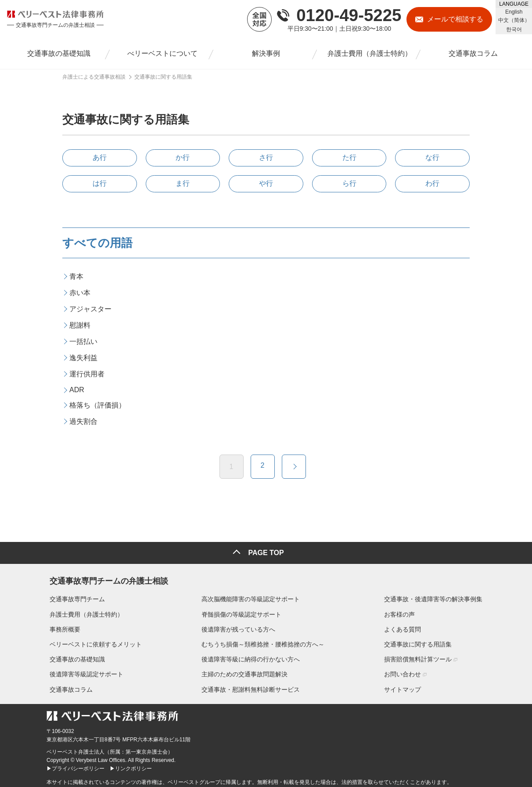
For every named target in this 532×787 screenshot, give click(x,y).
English (514, 12)
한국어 (514, 29)
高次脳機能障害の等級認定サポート (251, 596)
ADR (77, 390)
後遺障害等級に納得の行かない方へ (251, 656)
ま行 (183, 183)
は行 (100, 183)
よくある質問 (406, 626)
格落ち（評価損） (97, 405)
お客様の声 (403, 611)
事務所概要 (62, 626)
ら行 (349, 183)
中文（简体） (514, 20)
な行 (432, 157)
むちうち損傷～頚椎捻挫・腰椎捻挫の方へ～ (263, 641)
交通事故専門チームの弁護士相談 (106, 576)
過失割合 (83, 421)
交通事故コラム (68, 686)
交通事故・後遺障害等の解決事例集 (436, 596)
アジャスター (90, 309)
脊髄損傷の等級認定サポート (241, 611)
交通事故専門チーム (74, 596)
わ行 (432, 183)
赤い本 (80, 293)
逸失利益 (83, 358)
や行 (266, 183)
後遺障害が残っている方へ (238, 626)
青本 (76, 276)
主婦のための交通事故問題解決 (244, 671)
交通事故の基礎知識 (74, 656)
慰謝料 (80, 325)
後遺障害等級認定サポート (83, 671)
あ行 (100, 157)
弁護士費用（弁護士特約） (83, 611)
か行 (183, 157)
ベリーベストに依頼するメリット (93, 641)
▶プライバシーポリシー (75, 765)
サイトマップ (406, 686)
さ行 (266, 157)
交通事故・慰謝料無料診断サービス (251, 686)
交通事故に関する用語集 (421, 641)
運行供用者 (87, 374)
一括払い (83, 341)
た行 (349, 157)
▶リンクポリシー (131, 765)
